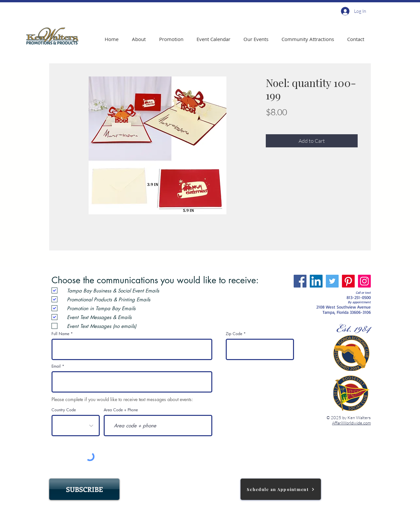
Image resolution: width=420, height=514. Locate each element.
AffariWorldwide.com (351, 423)
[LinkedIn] (316, 281)
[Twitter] (332, 281)
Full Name (60, 334)
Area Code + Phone (121, 410)
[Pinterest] (348, 281)
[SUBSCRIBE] (84, 489)
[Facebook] (300, 281)
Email (56, 366)
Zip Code (234, 334)
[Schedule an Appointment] (281, 489)
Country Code (64, 410)
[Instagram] (364, 281)
